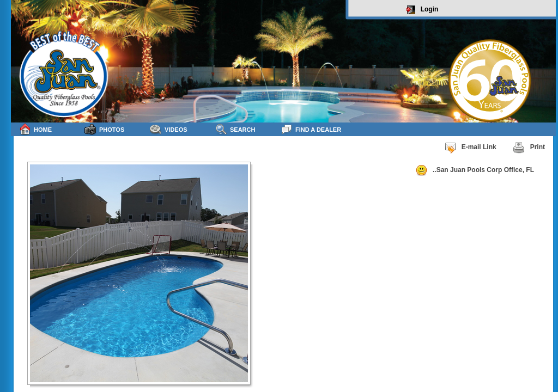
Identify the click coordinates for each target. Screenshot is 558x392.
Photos (104, 129)
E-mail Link (470, 148)
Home (35, 129)
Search (235, 129)
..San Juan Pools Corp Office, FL (475, 170)
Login (423, 10)
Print (529, 148)
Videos (169, 129)
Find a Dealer (311, 129)
